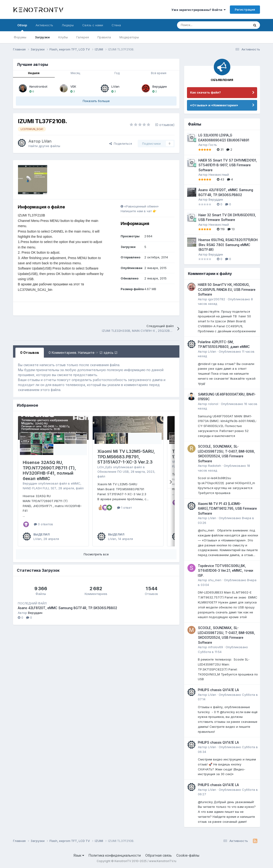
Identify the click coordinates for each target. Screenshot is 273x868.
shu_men (215, 580)
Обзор (22, 27)
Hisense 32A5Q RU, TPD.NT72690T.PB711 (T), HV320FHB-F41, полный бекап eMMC (49, 470)
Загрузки (42, 37)
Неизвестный (219, 175)
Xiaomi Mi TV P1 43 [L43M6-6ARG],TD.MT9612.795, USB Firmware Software (227, 509)
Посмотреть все (96, 554)
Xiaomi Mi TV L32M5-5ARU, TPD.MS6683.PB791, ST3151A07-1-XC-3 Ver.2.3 (126, 457)
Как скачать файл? (205, 92)
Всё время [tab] (159, 73)
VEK (73, 86)
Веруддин (160, 86)
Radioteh (215, 466)
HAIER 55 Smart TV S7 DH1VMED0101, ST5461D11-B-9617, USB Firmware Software (228, 165)
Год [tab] (117, 73)
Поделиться (121, 144)
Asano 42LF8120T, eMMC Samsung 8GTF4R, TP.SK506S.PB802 (67, 608)
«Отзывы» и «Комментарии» (214, 105)
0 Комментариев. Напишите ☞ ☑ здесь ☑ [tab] (83, 353)
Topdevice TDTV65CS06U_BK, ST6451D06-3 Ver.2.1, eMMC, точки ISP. (225, 571)
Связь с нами (93, 25)
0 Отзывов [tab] (30, 353)
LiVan (115, 86)
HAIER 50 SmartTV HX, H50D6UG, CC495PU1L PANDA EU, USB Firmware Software (227, 290)
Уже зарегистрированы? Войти (198, 10)
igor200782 (217, 299)
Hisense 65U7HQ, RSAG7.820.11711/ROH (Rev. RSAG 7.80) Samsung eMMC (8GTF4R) (228, 245)
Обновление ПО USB (113, 472)
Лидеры (68, 25)
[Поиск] (202, 25)
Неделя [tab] (34, 73)
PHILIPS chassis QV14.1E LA (218, 690)
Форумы (20, 37)
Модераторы (129, 37)
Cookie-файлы (188, 855)
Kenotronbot (38, 86)
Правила (104, 37)
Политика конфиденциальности (115, 855)
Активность (44, 25)
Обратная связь (159, 855)
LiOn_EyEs (105, 467)
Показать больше (96, 101)
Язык (79, 855)
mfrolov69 (216, 647)
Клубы (63, 37)
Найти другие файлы (44, 146)
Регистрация (245, 9)
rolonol (213, 404)
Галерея (83, 37)
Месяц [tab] (75, 73)
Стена (116, 25)
